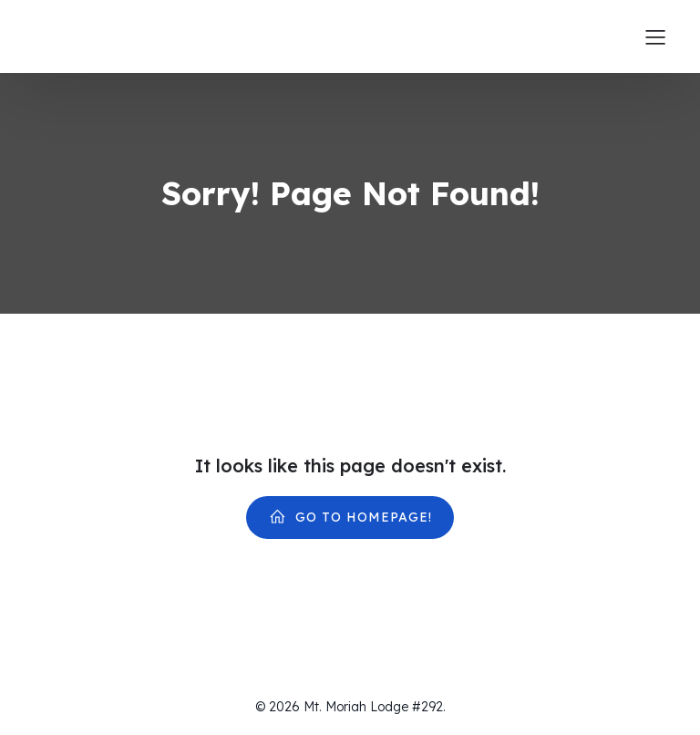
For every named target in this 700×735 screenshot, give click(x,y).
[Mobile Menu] (655, 36)
